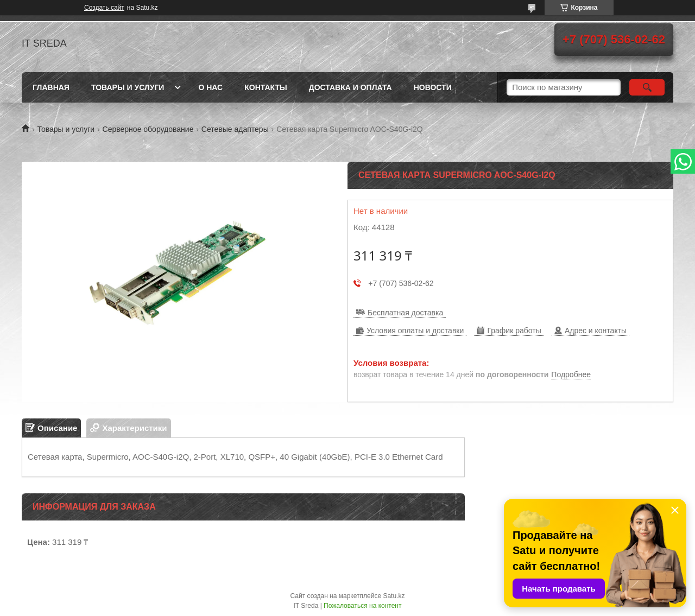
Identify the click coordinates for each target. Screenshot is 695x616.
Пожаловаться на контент (362, 606)
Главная (51, 87)
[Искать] (647, 87)
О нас (210, 87)
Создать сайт (104, 8)
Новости (433, 87)
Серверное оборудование (148, 129)
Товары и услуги (128, 87)
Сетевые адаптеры (235, 129)
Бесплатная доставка (405, 313)
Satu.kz (394, 596)
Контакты (266, 87)
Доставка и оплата (350, 87)
